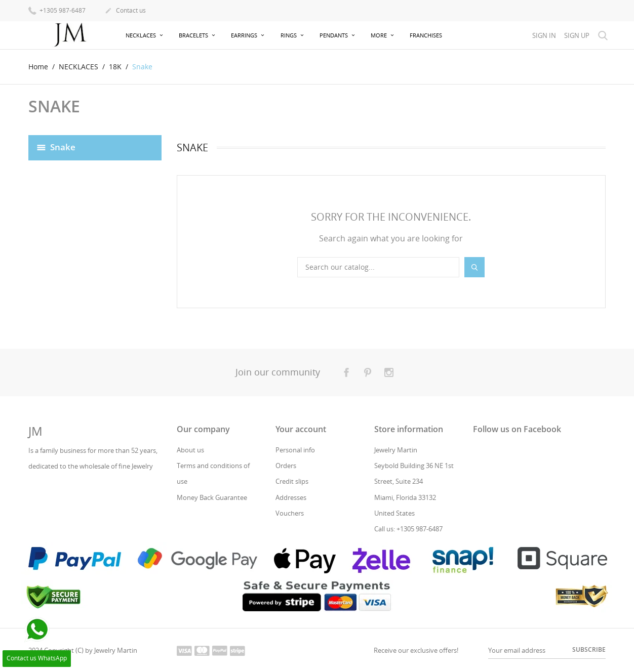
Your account (301, 429)
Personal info (295, 450)
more (380, 35)
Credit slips (292, 481)
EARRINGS (245, 35)
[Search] (378, 267)
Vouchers (290, 513)
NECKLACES (142, 35)
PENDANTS (334, 35)
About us (190, 450)
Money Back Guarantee (212, 497)
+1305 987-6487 (57, 10)
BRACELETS (194, 35)
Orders (286, 466)
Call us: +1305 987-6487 (408, 529)
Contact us (125, 11)
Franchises (426, 35)
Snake (63, 146)
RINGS (289, 35)
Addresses (291, 497)
